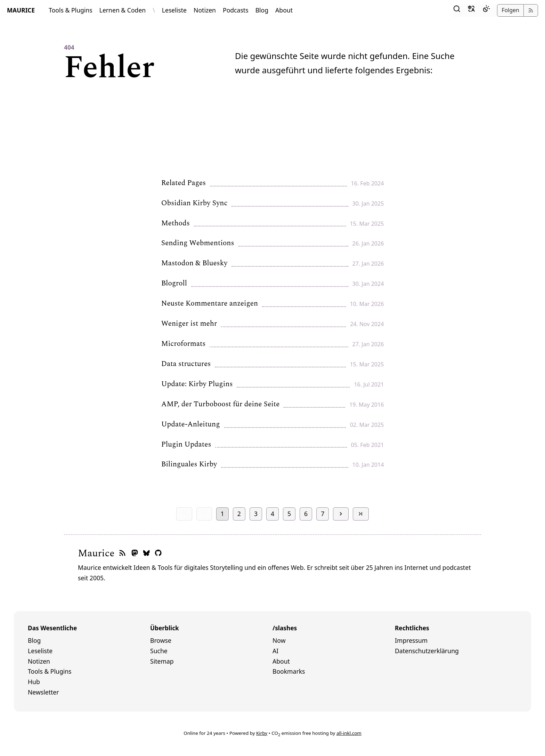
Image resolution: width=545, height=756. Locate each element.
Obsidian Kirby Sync (194, 203)
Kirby (262, 733)
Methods (176, 224)
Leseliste (174, 10)
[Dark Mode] (486, 10)
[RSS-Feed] (122, 553)
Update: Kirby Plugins (197, 384)
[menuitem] (89, 641)
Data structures (186, 364)
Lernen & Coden (123, 10)
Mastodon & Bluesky (194, 264)
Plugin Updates (186, 445)
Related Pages (184, 183)
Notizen (205, 10)
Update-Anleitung (191, 425)
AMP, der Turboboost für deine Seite (221, 405)
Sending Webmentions (198, 243)
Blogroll (174, 284)
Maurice (96, 553)
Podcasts (236, 10)
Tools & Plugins (71, 10)
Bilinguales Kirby (189, 465)
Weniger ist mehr (189, 324)
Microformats (184, 344)
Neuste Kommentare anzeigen (210, 304)
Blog (262, 10)
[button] (457, 10)
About (284, 10)
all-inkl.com (349, 733)
